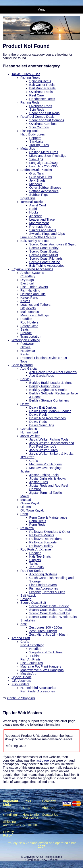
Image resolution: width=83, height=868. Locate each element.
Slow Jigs (36, 159)
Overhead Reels (41, 92)
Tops (24, 361)
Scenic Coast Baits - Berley (49, 606)
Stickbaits (36, 141)
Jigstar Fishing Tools (44, 475)
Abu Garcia (28, 368)
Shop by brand (22, 365)
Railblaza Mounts (42, 535)
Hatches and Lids (33, 294)
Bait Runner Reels (42, 88)
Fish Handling (30, 290)
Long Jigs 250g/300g (44, 166)
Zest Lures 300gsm (43, 631)
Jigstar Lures (39, 482)
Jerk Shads (37, 180)
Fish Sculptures (32, 663)
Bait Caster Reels (42, 85)
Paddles (26, 319)
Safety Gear (29, 326)
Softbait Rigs (38, 195)
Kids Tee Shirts (40, 556)
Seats (24, 329)
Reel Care (37, 95)
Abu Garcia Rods (42, 376)
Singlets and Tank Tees (46, 652)
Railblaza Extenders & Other (50, 532)
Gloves (25, 347)
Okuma (26, 507)
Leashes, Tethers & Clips (47, 592)
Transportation (31, 337)
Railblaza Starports (43, 542)
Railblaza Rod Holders (45, 539)
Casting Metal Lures (44, 152)
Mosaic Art (28, 674)
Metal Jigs (28, 149)
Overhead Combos (43, 124)
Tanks (33, 564)
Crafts (34, 461)
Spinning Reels (40, 81)
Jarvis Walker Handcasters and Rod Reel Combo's (52, 445)
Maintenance (30, 312)
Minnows (36, 184)
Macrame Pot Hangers (45, 464)
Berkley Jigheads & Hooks (48, 390)
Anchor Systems (32, 273)
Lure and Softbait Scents (38, 237)
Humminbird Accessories (38, 688)
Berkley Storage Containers (49, 400)
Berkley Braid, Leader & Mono (51, 383)
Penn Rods (37, 525)
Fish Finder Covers (34, 287)
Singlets (35, 560)
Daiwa (25, 404)
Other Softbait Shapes (45, 188)
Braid (33, 209)
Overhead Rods (41, 106)
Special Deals (21, 677)
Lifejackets (28, 308)
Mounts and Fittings (35, 315)
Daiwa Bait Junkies (43, 408)
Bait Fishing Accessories (47, 266)
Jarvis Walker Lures (43, 450)
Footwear (27, 344)
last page (42, 760)
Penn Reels (38, 521)
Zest (24, 624)
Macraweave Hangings (46, 468)
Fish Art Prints (30, 659)
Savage (26, 599)
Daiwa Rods (38, 422)
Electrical (27, 283)
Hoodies (35, 553)
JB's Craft (27, 457)
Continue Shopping (21, 698)
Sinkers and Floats (43, 230)
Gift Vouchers (21, 681)
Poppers (35, 138)
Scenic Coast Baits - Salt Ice (50, 613)
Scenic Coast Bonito (44, 251)
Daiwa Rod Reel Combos (47, 418)
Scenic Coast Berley (44, 248)
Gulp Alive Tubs (41, 177)
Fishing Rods (30, 102)
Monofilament (39, 223)
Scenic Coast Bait (33, 603)
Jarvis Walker (30, 436)
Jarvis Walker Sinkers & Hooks (51, 454)
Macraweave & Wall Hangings (42, 670)
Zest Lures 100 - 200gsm (47, 627)
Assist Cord (38, 205)
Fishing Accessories (44, 588)
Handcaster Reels (42, 99)
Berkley (26, 379)
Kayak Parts (29, 298)
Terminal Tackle (32, 202)
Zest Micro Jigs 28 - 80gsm (49, 635)
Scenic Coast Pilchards (46, 259)
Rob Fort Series (32, 571)
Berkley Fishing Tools (44, 386)
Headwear (28, 351)
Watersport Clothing (26, 340)
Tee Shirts (36, 567)
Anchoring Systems (43, 574)
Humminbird (29, 432)
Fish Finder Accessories (38, 691)
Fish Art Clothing (32, 645)
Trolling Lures (39, 145)
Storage (26, 333)
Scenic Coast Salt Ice (45, 262)
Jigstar (25, 471)
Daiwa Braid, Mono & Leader (50, 411)
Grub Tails (37, 173)
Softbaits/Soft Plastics (36, 170)
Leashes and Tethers (35, 305)
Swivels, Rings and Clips (47, 234)
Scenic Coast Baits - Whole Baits (53, 617)
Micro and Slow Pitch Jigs (48, 156)
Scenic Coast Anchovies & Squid (53, 244)
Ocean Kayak (30, 503)
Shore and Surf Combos (47, 120)
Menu (41, 10)
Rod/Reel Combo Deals (37, 117)
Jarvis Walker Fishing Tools (49, 439)
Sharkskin (27, 620)
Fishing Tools (30, 131)
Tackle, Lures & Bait (26, 74)
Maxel (25, 496)
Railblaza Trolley (41, 546)
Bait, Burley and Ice (34, 241)
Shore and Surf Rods (44, 113)
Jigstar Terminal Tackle (46, 493)
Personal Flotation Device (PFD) (44, 358)
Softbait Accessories (44, 191)
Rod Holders (29, 322)
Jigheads (36, 216)
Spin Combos (39, 127)
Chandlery (28, 276)
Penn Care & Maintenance (48, 517)
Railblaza (27, 528)
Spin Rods (37, 110)
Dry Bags (27, 280)
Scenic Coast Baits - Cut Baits (51, 610)
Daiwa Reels (38, 415)
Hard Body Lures (33, 134)
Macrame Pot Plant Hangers (41, 666)
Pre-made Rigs (40, 227)
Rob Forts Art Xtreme (36, 549)
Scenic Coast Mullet (44, 255)
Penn (24, 514)
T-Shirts (35, 656)
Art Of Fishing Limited (49, 857)
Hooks (34, 212)
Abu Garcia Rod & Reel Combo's (53, 372)
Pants (24, 354)
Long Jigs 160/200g (43, 163)
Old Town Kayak (32, 510)
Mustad (26, 500)
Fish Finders (20, 684)
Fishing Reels (30, 78)
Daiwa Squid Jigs (42, 425)
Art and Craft (21, 638)
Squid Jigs (28, 198)
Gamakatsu (29, 429)
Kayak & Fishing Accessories (32, 269)
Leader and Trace (42, 219)
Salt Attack (28, 596)
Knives (25, 301)
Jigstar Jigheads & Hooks (47, 478)
